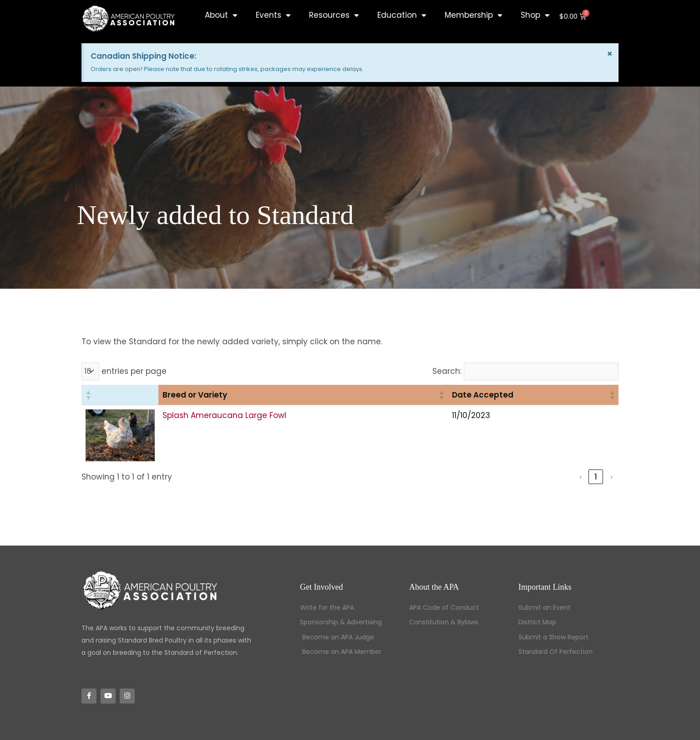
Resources (334, 15)
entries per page (134, 371)
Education (402, 15)
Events (273, 15)
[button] (88, 395)
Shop (535, 15)
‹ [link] (581, 477)
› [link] (611, 477)
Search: (447, 371)
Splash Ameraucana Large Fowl (224, 415)
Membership (474, 15)
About (221, 15)
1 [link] (596, 477)
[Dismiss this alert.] (610, 54)
